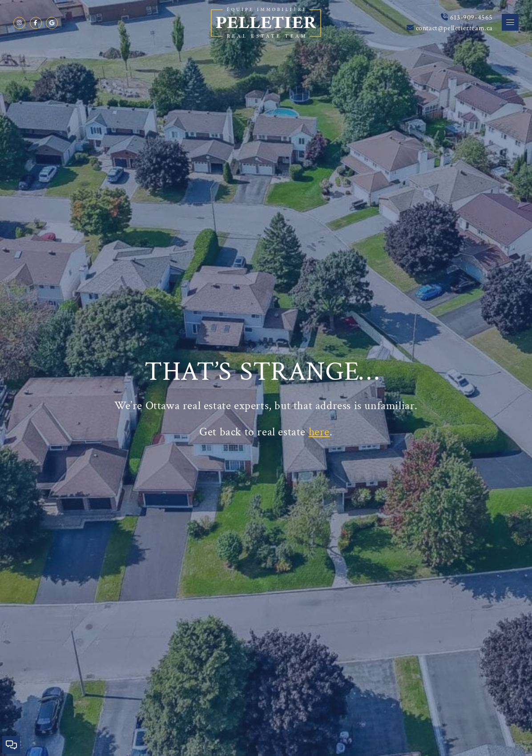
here (319, 431)
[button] (510, 22)
